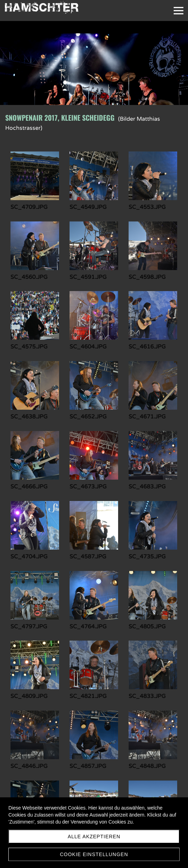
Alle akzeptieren (94, 837)
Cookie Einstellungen (94, 854)
